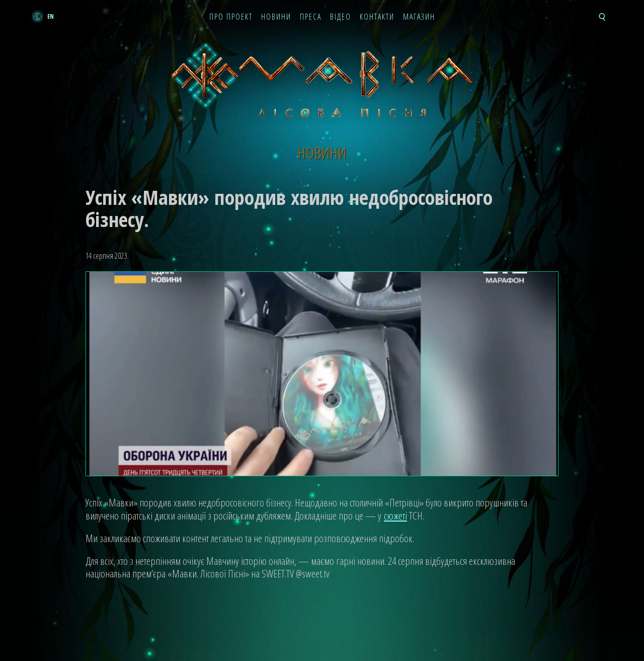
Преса (311, 17)
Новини (276, 17)
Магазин (419, 17)
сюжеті (395, 516)
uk (37, 16)
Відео (341, 17)
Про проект (231, 17)
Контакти (377, 17)
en (51, 16)
